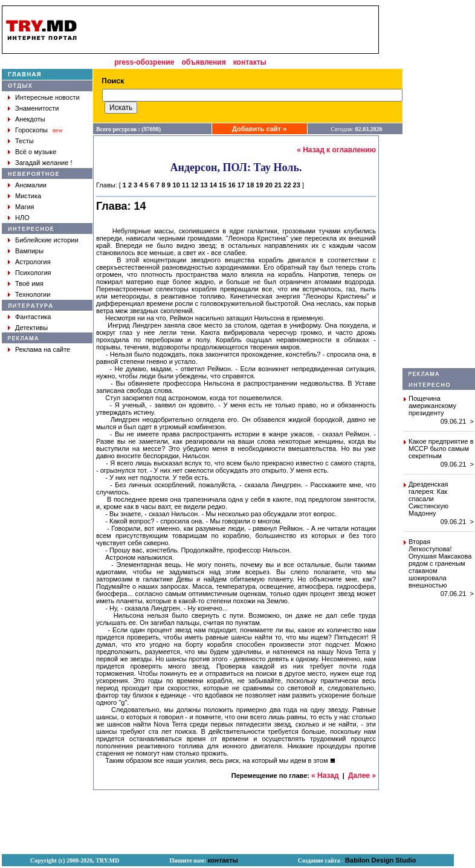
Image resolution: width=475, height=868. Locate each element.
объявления (203, 62)
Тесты (24, 141)
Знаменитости (37, 108)
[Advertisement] (232, 30)
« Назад (325, 776)
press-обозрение (144, 62)
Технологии (33, 294)
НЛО (22, 218)
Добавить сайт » (259, 129)
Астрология (33, 262)
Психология (33, 273)
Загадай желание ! (44, 163)
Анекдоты (30, 119)
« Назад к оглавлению (336, 150)
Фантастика (33, 317)
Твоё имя (29, 283)
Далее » (362, 776)
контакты (250, 62)
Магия (25, 207)
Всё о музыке (36, 152)
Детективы (31, 328)
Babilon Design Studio (380, 860)
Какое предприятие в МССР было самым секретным (441, 449)
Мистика (28, 196)
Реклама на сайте (43, 349)
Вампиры (29, 251)
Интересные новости (47, 97)
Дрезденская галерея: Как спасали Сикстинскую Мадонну (428, 499)
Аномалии (31, 185)
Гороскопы (31, 130)
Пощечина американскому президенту (432, 406)
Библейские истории (47, 240)
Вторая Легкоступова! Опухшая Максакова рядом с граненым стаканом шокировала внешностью (440, 563)
